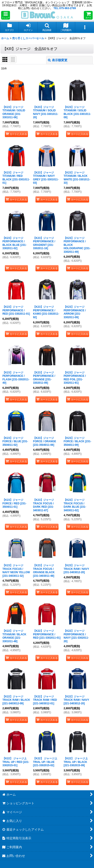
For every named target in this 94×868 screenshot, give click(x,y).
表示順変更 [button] (58, 60)
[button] (6, 15)
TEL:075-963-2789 (65, 8)
